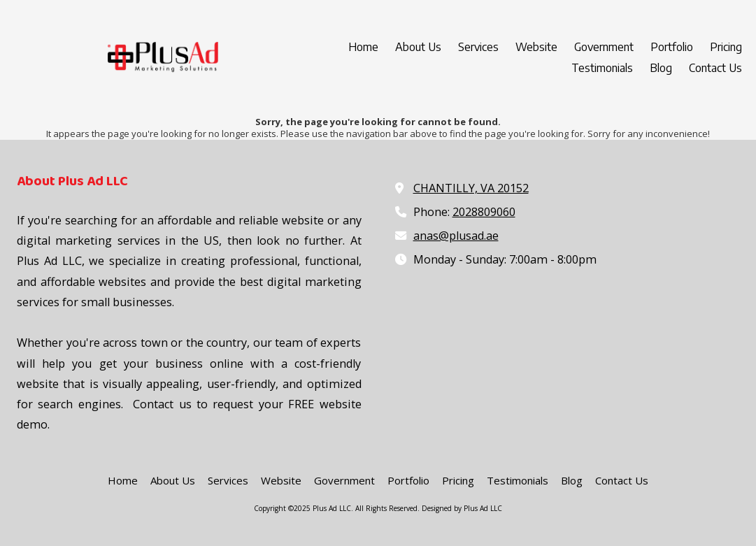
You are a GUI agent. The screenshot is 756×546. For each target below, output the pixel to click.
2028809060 (484, 212)
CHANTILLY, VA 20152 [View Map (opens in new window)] (471, 188)
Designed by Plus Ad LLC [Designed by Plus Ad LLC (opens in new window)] (462, 508)
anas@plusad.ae (456, 236)
